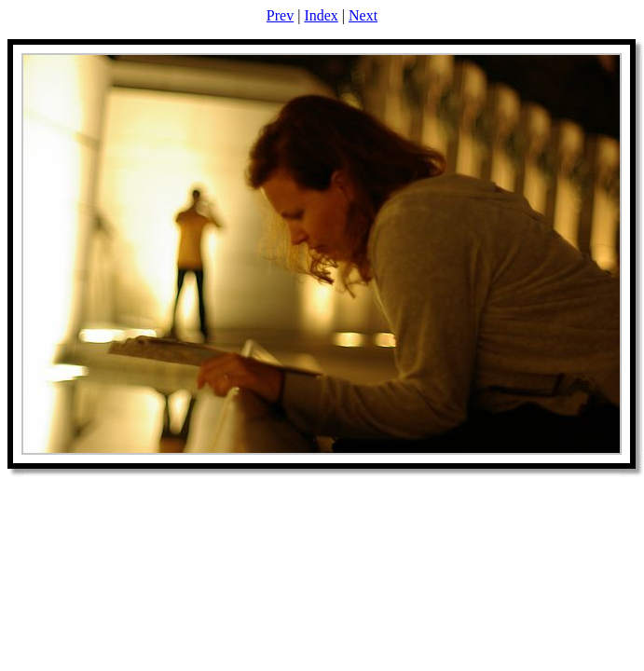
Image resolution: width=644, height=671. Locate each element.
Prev (280, 15)
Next (363, 15)
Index (321, 15)
